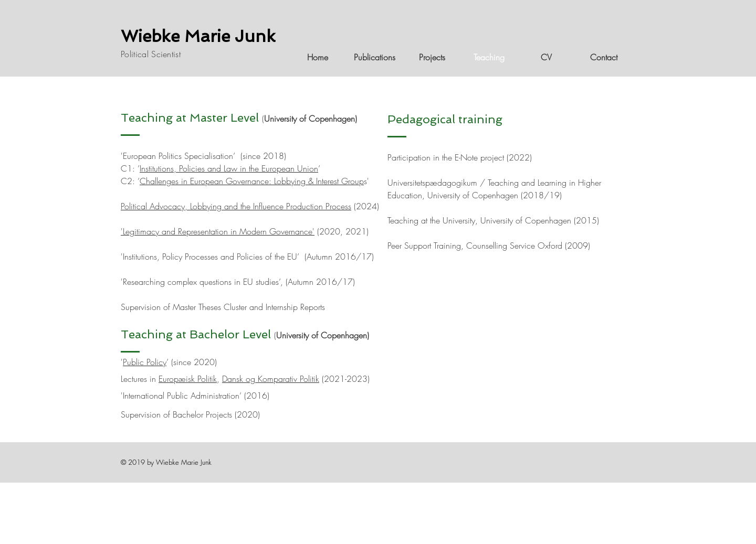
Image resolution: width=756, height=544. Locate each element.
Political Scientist (151, 54)
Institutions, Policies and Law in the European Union (229, 168)
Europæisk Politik (188, 379)
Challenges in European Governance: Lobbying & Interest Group (252, 181)
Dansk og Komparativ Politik (271, 379)
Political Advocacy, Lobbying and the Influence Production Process (236, 206)
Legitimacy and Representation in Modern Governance (218, 231)
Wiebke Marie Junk (198, 36)
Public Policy (145, 362)
